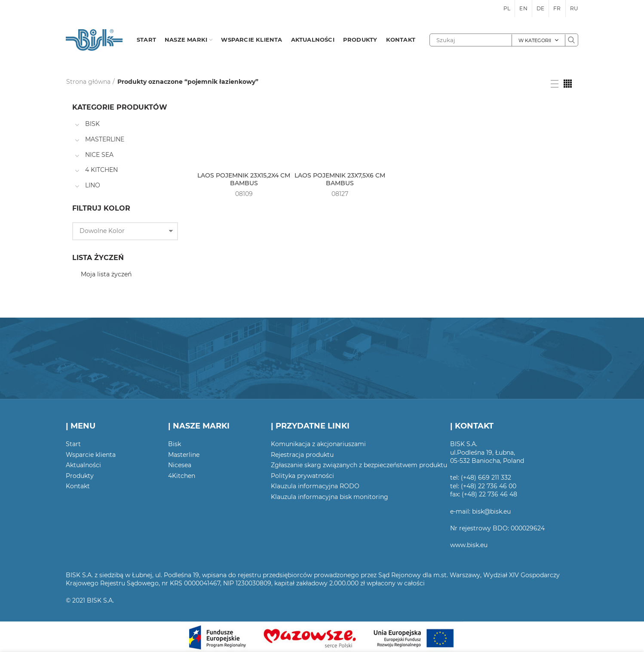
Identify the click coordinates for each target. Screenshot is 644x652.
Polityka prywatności (302, 476)
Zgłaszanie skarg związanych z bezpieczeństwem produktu (359, 465)
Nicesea (180, 465)
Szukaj (571, 40)
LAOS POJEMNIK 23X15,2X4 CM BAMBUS (244, 179)
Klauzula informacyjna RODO (315, 486)
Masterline (184, 455)
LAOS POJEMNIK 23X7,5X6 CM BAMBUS (340, 179)
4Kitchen (182, 476)
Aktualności (83, 465)
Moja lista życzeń (106, 274)
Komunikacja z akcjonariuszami (318, 444)
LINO (93, 185)
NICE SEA (99, 155)
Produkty (80, 476)
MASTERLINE (105, 139)
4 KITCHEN (101, 170)
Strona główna (88, 82)
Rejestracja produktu (302, 455)
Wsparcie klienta (91, 455)
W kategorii (535, 40)
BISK (92, 124)
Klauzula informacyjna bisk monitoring (330, 497)
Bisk (175, 444)
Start (73, 444)
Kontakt (78, 486)
